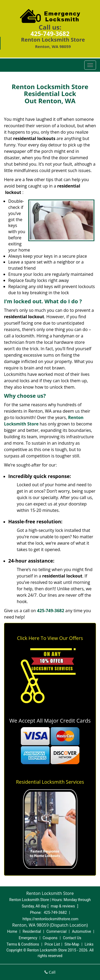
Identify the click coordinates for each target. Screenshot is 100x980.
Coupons (50, 938)
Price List (52, 944)
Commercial (56, 931)
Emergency (28, 938)
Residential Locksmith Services (50, 782)
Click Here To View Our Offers (50, 638)
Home (12, 931)
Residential (32, 931)
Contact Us (72, 938)
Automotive (82, 931)
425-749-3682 (50, 34)
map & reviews (63, 906)
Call (50, 972)
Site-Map (72, 944)
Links (89, 944)
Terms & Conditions (23, 944)
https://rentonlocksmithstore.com (51, 919)
